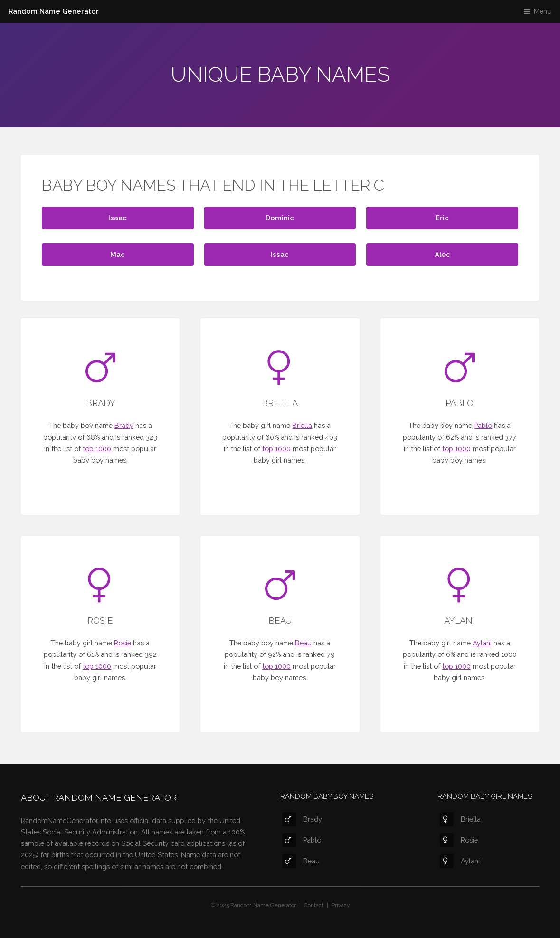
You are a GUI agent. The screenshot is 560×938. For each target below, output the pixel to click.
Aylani (482, 643)
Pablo (483, 425)
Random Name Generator (54, 11)
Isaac (118, 218)
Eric (442, 218)
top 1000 (97, 449)
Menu (543, 11)
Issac (280, 254)
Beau (303, 643)
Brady (124, 425)
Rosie (123, 643)
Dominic (280, 218)
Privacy (341, 905)
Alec (442, 254)
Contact (314, 905)
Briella (302, 425)
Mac (118, 254)
